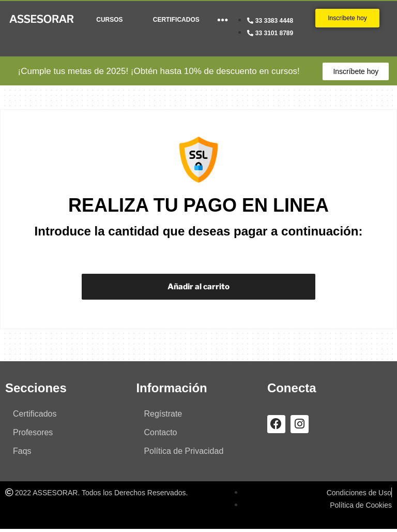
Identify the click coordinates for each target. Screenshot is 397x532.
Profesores (33, 435)
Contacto (160, 435)
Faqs (22, 454)
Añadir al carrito (198, 288)
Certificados (35, 417)
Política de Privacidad (184, 454)
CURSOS (109, 20)
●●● (223, 20)
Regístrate (163, 417)
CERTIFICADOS (176, 20)
